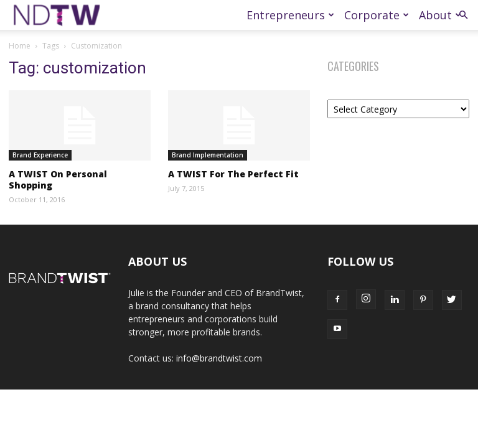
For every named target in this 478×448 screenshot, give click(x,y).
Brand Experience (40, 155)
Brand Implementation (208, 155)
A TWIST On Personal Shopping (58, 180)
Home (20, 46)
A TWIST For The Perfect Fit (233, 174)
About (440, 15)
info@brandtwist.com (219, 358)
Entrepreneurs (290, 15)
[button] (463, 15)
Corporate (377, 15)
